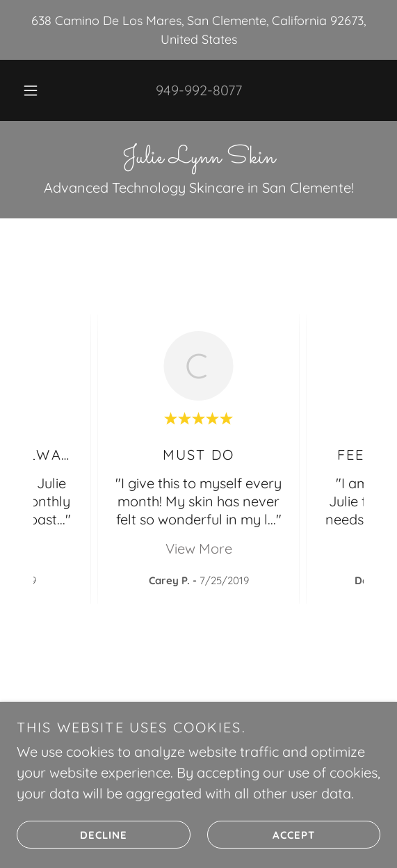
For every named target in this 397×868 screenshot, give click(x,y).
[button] (33, 90)
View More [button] (199, 548)
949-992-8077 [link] (199, 90)
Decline (72, 835)
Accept (261, 835)
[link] (198, 158)
